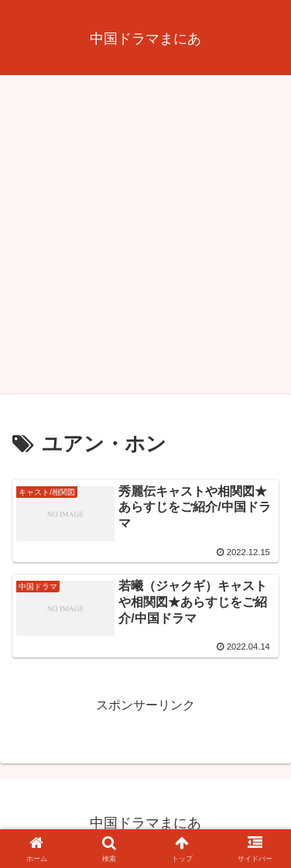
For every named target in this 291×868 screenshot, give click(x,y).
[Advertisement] (145, 239)
